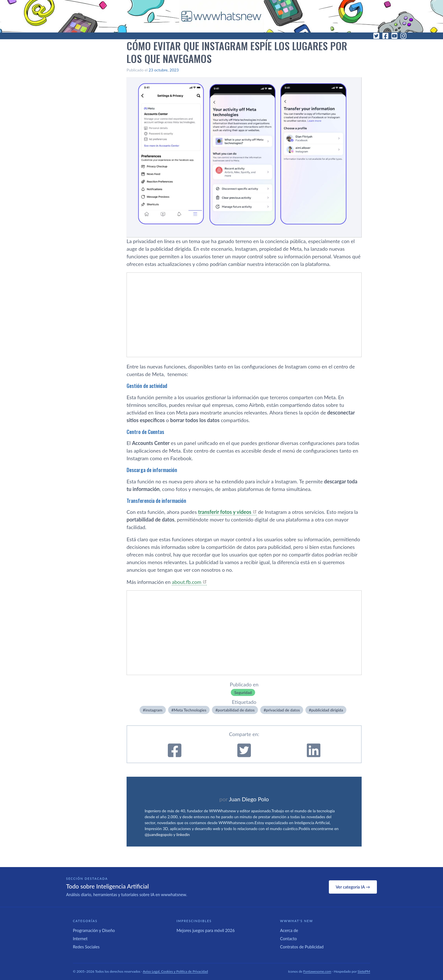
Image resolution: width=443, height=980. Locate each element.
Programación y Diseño (94, 930)
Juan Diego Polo (249, 799)
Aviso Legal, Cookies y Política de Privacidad (176, 971)
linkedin (183, 834)
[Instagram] (403, 36)
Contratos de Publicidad (302, 947)
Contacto (288, 938)
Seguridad (243, 692)
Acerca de (289, 930)
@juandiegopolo (158, 834)
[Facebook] (385, 36)
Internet (80, 938)
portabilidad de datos (236, 710)
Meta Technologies (190, 710)
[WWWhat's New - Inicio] (221, 16)
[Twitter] (376, 36)
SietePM (364, 971)
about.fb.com (186, 582)
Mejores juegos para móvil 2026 (206, 930)
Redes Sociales (86, 947)
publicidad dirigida (327, 710)
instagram (154, 710)
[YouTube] (394, 36)
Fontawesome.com (317, 971)
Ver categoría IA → (353, 887)
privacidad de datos (283, 710)
